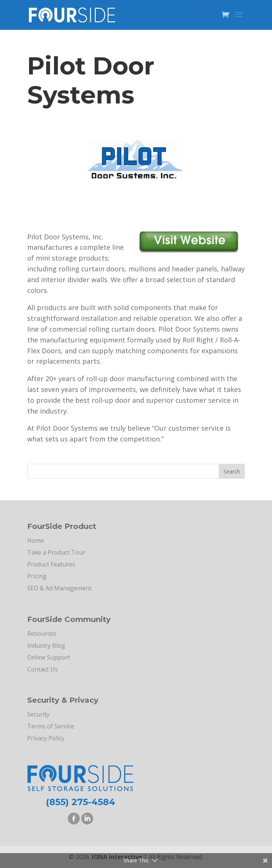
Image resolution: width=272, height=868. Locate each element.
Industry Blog (46, 645)
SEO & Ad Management (59, 588)
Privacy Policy (46, 738)
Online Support (49, 657)
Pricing (37, 576)
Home (36, 540)
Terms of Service (51, 726)
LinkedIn (87, 818)
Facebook (74, 818)
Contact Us (42, 669)
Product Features (51, 564)
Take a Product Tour (56, 552)
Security (38, 714)
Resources (42, 634)
